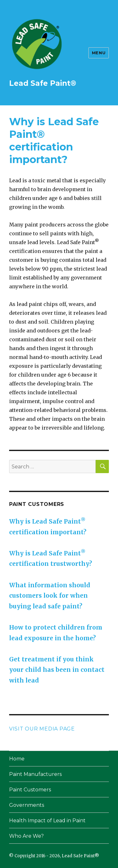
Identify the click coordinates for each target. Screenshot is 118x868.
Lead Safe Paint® (43, 83)
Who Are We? (26, 836)
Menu (99, 53)
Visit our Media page (42, 729)
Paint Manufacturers (35, 774)
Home (17, 759)
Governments (27, 805)
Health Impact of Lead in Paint (47, 821)
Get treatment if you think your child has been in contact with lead (57, 670)
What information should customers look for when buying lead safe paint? (50, 596)
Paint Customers (30, 790)
